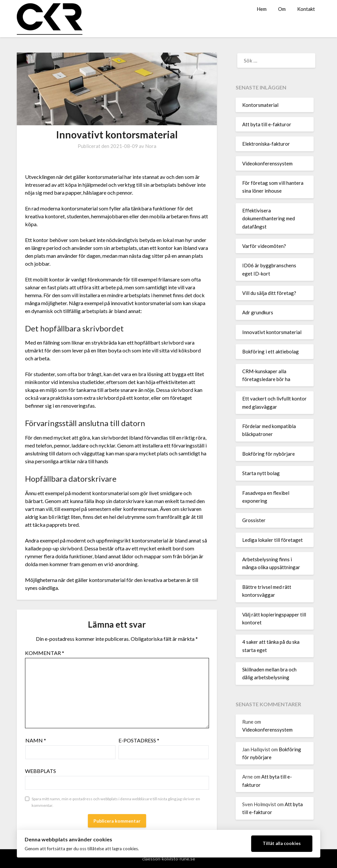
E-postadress (139, 740)
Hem (262, 9)
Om (282, 9)
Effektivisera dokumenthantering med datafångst (269, 218)
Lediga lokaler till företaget (272, 540)
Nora (151, 146)
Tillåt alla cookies (282, 843)
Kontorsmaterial (260, 105)
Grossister (254, 520)
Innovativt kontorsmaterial (272, 332)
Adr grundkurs (258, 312)
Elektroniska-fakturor (266, 144)
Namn (36, 740)
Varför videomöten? (264, 246)
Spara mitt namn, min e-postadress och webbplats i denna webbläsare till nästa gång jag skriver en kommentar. (116, 802)
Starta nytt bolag (261, 473)
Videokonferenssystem (267, 163)
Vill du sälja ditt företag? (269, 293)
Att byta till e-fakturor (267, 124)
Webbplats (40, 771)
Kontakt (306, 9)
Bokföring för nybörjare (269, 454)
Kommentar (45, 653)
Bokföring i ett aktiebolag (271, 351)
